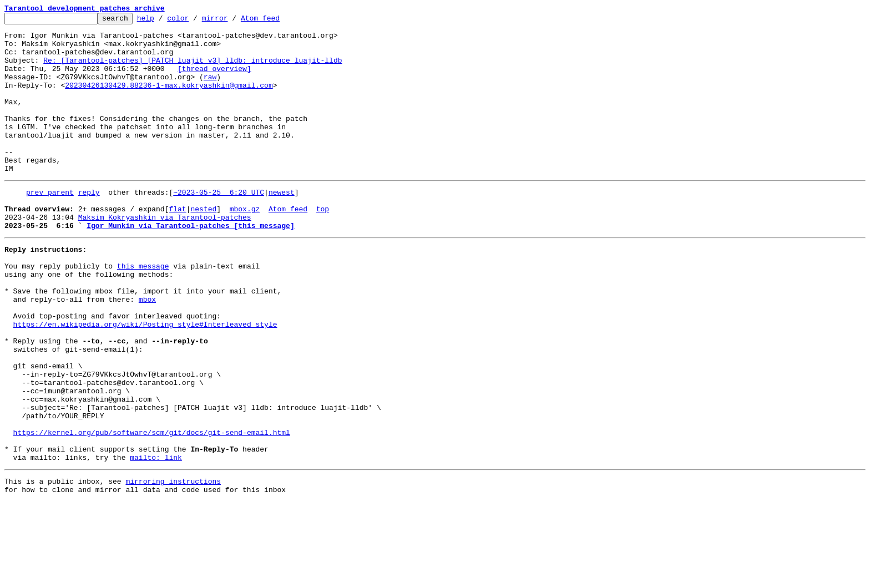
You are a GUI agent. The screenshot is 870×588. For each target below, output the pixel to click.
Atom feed (277, 21)
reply (89, 225)
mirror (232, 21)
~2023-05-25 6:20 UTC (219, 225)
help (163, 21)
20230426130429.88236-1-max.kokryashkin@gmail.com (169, 100)
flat (177, 245)
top (323, 245)
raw (210, 90)
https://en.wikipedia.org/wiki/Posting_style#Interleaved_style (145, 381)
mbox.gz (245, 245)
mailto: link (156, 540)
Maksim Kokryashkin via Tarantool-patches (165, 255)
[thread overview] (214, 80)
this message (143, 311)
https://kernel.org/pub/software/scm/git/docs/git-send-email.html (152, 510)
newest (282, 225)
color (195, 21)
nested (203, 245)
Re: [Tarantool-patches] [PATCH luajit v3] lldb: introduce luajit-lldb (193, 70)
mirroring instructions (173, 566)
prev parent (50, 225)
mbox (147, 351)
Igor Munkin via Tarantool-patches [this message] (190, 265)
